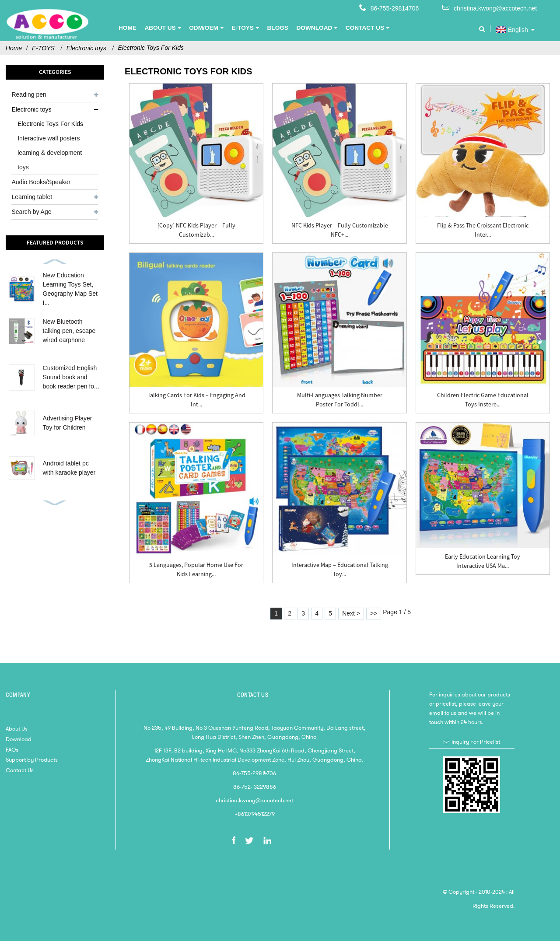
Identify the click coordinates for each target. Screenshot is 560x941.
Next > (351, 613)
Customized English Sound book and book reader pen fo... (71, 377)
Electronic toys (86, 48)
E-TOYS (43, 48)
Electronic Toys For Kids (151, 48)
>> (374, 613)
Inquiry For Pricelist (476, 742)
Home (14, 48)
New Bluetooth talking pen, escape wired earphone (69, 331)
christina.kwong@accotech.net (495, 8)
